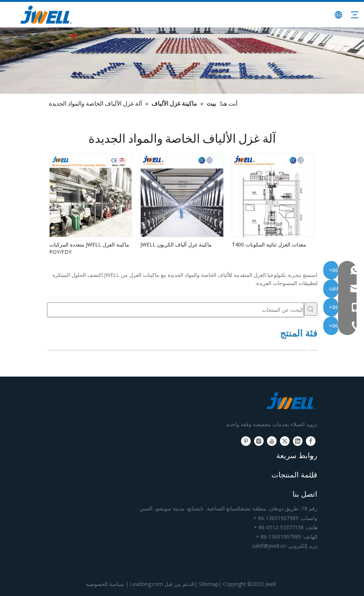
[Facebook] (311, 441)
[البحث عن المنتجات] (176, 310)
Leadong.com (146, 584)
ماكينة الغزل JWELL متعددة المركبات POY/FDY (89, 248)
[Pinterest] (246, 441)
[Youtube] (272, 441)
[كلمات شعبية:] (311, 309)
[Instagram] (259, 441)
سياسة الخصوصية (105, 584)
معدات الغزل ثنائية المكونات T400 (269, 244)
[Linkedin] (298, 441)
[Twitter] (285, 441)
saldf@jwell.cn (269, 546)
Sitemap (209, 584)
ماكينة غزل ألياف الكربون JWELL (176, 244)
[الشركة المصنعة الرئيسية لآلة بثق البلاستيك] (182, 61)
